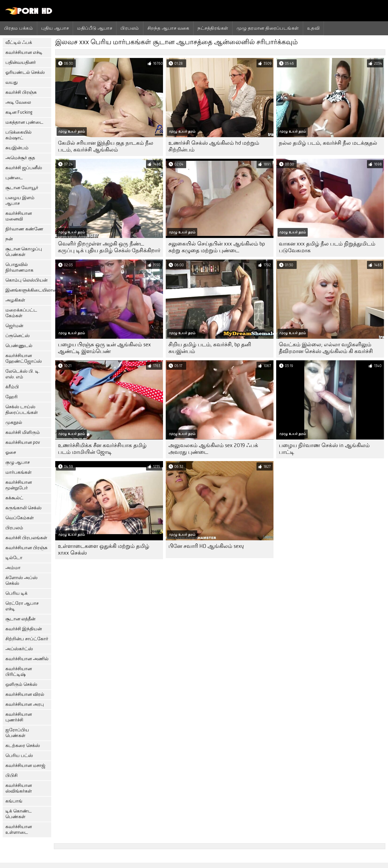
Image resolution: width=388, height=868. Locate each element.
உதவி (313, 28)
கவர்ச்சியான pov (23, 442)
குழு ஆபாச (18, 462)
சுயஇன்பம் (17, 148)
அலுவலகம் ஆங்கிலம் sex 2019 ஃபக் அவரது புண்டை (213, 449)
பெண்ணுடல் (19, 346)
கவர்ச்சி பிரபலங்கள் (26, 538)
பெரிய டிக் (16, 593)
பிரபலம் (130, 28)
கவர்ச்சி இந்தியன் (24, 629)
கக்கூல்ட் (14, 498)
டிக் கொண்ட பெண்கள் (19, 814)
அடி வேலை (18, 102)
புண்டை (14, 178)
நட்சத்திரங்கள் (213, 28)
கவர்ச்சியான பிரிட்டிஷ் (19, 672)
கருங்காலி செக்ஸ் (23, 508)
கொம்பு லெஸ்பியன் (26, 280)
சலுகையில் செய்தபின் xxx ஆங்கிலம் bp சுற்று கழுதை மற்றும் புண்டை (217, 247)
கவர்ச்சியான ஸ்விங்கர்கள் (19, 788)
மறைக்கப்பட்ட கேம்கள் (21, 313)
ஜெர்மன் (14, 326)
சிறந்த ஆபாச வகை (168, 28)
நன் (9, 239)
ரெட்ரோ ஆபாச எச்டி (22, 606)
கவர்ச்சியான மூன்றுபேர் (19, 485)
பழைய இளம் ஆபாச (20, 200)
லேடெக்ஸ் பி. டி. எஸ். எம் (23, 374)
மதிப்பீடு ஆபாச (95, 28)
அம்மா (13, 568)
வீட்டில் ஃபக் (19, 42)
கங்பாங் (14, 801)
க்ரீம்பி (12, 387)
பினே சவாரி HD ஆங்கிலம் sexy (206, 546)
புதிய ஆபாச (55, 28)
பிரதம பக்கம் (18, 28)
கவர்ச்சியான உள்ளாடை (19, 829)
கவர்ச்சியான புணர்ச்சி (19, 717)
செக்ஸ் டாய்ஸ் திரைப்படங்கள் (22, 410)
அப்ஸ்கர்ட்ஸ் (19, 649)
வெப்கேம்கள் (20, 518)
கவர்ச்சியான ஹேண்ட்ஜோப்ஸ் (24, 358)
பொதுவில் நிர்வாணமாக (19, 267)
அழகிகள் (15, 300)
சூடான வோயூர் (22, 188)
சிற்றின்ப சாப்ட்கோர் (27, 639)
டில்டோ (14, 558)
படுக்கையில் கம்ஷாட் (18, 135)
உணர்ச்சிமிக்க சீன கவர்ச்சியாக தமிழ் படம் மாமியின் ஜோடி (102, 449)
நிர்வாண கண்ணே (24, 229)
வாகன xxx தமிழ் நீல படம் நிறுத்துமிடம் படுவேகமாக (327, 247)
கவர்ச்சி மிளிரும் (23, 432)
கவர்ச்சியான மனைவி (19, 216)
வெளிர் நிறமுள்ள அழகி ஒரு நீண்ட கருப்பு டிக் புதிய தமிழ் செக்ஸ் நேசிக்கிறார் (109, 247)
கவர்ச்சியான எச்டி (24, 52)
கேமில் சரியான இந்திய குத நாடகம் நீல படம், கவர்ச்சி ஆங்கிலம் (106, 146)
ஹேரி (11, 397)
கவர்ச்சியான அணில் (27, 659)
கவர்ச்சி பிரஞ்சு (21, 92)
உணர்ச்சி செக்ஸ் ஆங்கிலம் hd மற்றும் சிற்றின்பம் (214, 146)
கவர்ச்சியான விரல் (25, 694)
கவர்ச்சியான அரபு (25, 704)
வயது (12, 82)
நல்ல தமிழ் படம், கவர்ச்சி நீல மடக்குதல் (328, 143)
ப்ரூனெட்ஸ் (18, 336)
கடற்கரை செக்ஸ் (23, 746)
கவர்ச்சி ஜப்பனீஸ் (24, 168)
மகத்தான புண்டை (24, 122)
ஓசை (11, 452)
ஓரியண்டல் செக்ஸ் (25, 72)
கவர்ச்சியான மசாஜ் (25, 765)
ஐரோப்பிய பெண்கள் (17, 733)
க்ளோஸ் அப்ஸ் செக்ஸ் (21, 580)
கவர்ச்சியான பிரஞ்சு (26, 548)
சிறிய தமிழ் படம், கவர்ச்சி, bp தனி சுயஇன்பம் (210, 348)
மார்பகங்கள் (18, 472)
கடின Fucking (19, 112)
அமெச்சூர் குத (20, 158)
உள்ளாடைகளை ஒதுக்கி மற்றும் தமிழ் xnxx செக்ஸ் (104, 549)
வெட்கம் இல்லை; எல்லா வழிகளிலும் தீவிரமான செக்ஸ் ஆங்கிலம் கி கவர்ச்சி (326, 348)
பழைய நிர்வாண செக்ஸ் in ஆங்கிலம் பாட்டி (324, 449)
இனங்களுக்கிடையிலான (28, 290)
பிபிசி (11, 775)
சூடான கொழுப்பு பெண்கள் (24, 252)
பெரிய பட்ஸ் (19, 755)
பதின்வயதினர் (21, 62)
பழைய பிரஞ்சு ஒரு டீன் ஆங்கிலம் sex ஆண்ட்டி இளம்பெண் (104, 348)
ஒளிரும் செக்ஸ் (21, 684)
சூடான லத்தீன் (20, 619)
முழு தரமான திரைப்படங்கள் (268, 28)
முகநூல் (14, 422)
